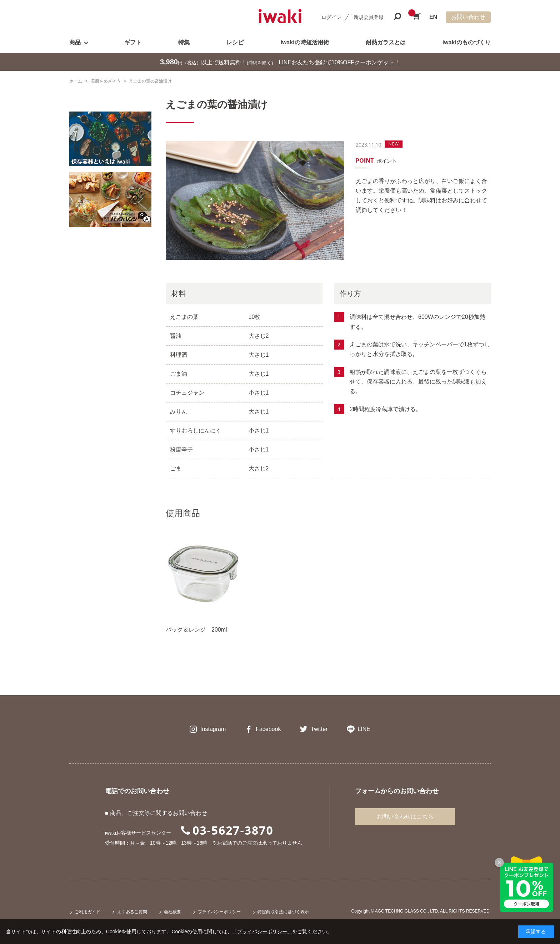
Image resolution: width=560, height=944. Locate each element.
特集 (184, 42)
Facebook (268, 729)
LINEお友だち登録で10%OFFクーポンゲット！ (340, 62)
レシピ (235, 42)
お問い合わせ (468, 17)
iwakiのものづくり (467, 42)
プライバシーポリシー (219, 912)
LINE (364, 729)
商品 (75, 42)
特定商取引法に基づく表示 (283, 912)
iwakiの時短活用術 (304, 42)
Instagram (213, 729)
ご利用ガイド (87, 912)
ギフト (133, 42)
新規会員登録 (369, 17)
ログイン (331, 17)
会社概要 (172, 912)
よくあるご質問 (132, 912)
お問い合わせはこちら (405, 817)
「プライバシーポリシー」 (262, 931)
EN (433, 17)
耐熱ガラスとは (386, 42)
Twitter (319, 729)
